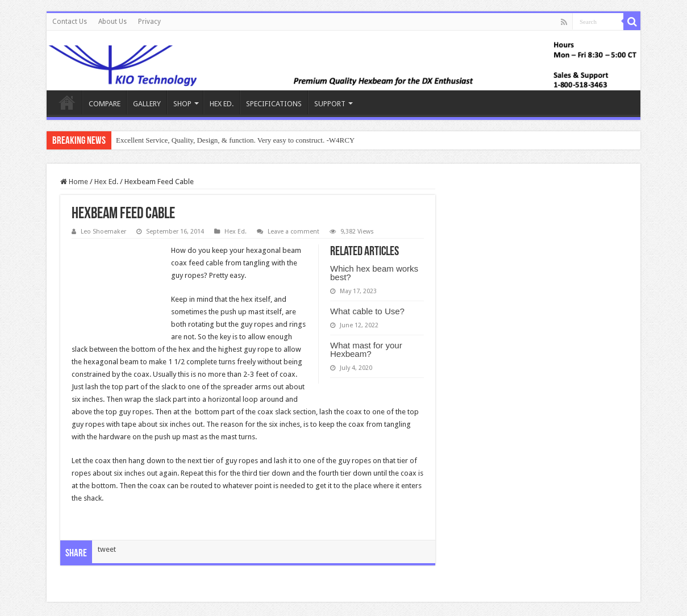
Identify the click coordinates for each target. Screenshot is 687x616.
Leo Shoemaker (103, 232)
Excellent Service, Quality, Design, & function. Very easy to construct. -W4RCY (235, 140)
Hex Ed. (106, 182)
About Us (113, 22)
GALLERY (147, 104)
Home (74, 182)
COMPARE (105, 104)
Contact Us (70, 22)
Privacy (149, 22)
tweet (107, 549)
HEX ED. (222, 104)
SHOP (182, 104)
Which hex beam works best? (374, 273)
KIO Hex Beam (67, 102)
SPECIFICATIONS (274, 104)
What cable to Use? (367, 311)
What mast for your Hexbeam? (366, 349)
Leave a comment (293, 232)
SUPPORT (330, 104)
